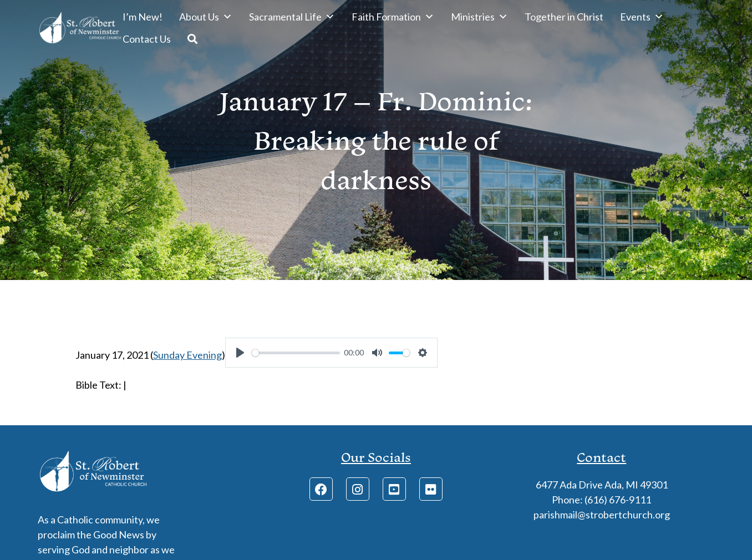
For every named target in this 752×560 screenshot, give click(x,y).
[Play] (240, 353)
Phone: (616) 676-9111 (601, 500)
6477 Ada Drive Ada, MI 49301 (602, 485)
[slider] (296, 353)
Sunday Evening (187, 355)
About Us (206, 17)
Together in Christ (564, 17)
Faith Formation (393, 17)
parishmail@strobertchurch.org (602, 515)
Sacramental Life (292, 17)
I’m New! (143, 17)
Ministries (479, 17)
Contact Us (147, 39)
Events (642, 17)
